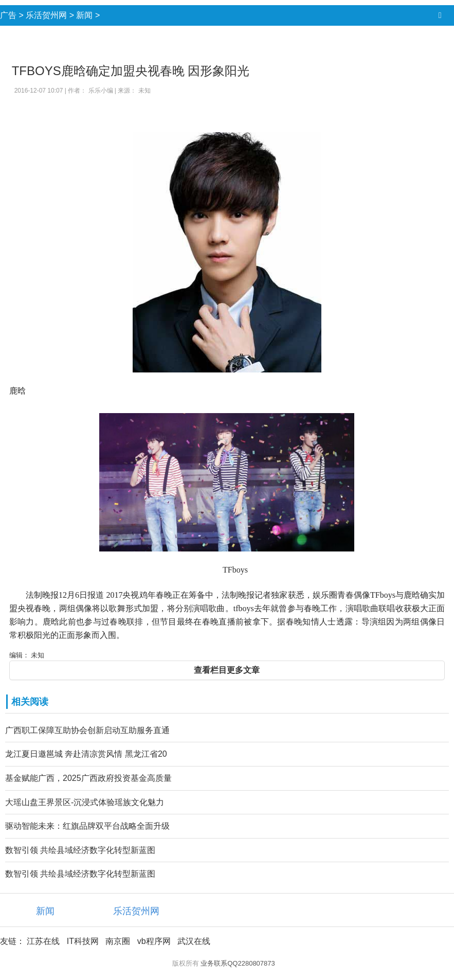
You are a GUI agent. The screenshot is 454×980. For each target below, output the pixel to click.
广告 (8, 15)
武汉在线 (194, 941)
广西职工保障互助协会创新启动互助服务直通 (87, 730)
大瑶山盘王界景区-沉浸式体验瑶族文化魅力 (85, 802)
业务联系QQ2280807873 (238, 963)
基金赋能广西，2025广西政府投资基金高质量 (88, 778)
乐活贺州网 (46, 15)
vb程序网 (154, 941)
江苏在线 (43, 941)
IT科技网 (83, 941)
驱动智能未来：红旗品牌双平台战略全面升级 (87, 826)
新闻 (84, 15)
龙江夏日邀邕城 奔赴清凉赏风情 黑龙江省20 (86, 754)
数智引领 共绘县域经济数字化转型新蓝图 (80, 850)
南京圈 (118, 941)
